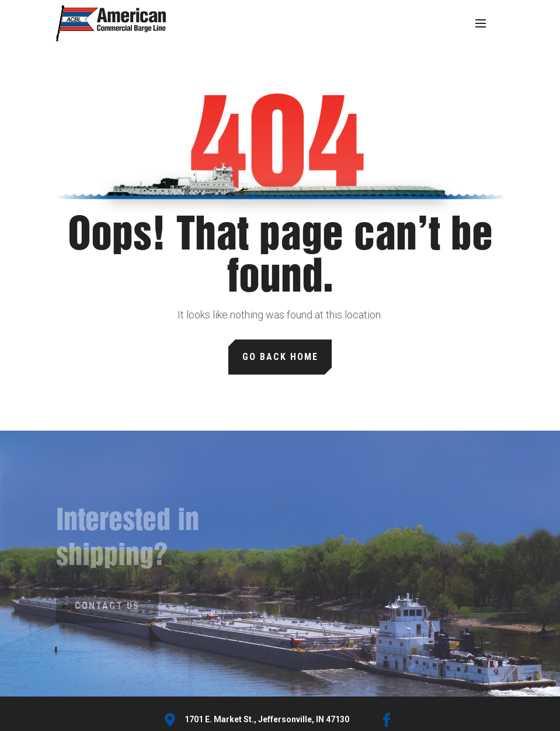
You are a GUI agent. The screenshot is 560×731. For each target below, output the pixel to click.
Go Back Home (280, 357)
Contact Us (107, 606)
